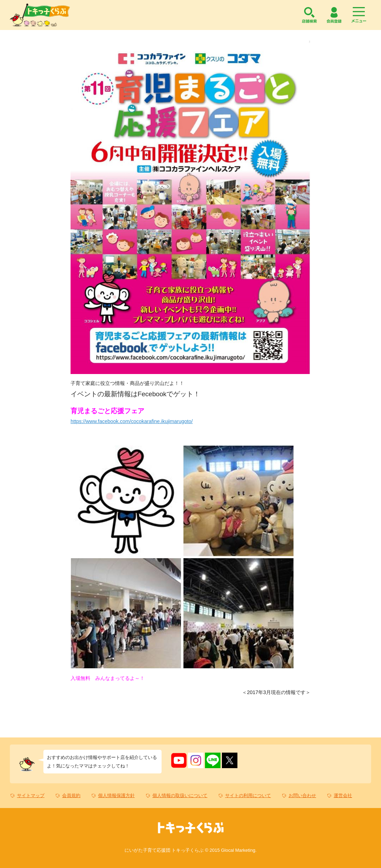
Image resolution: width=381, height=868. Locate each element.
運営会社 (343, 795)
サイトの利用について (248, 795)
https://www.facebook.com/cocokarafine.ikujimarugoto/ (132, 421)
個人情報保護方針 (116, 795)
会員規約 (71, 795)
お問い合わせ (302, 795)
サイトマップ (31, 795)
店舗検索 (309, 15)
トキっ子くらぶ (40, 15)
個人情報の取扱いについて (180, 795)
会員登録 (334, 15)
